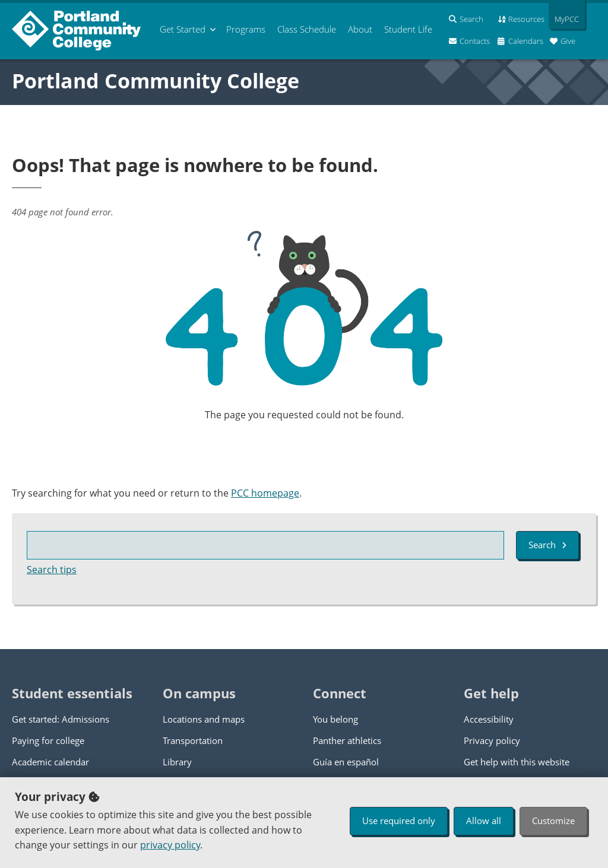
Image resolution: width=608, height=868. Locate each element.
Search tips (52, 570)
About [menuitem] (360, 29)
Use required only (399, 821)
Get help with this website (517, 762)
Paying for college (48, 740)
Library (177, 762)
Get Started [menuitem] (183, 29)
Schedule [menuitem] (307, 29)
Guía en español (346, 762)
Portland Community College (156, 81)
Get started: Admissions (61, 719)
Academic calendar (50, 762)
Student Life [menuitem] (408, 29)
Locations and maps (204, 719)
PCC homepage (265, 493)
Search (547, 545)
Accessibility (489, 719)
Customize (553, 821)
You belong (335, 719)
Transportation (193, 740)
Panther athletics (347, 740)
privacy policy (170, 845)
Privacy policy (492, 740)
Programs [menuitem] (246, 29)
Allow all (484, 821)
